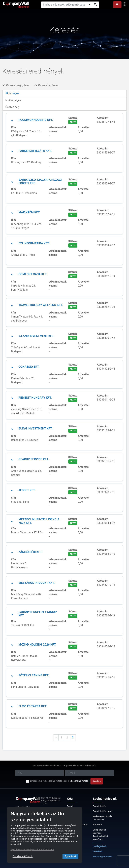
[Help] (125, 4)
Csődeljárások (100, 846)
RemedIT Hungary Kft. (35, 398)
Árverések (98, 851)
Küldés (97, 781)
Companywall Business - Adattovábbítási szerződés (100, 835)
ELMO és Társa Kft (33, 706)
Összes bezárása (46, 85)
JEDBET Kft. (27, 490)
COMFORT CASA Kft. (33, 274)
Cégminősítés (99, 806)
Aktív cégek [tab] (12, 93)
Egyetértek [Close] (70, 856)
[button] (117, 5)
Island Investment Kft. (36, 336)
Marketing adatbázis (103, 857)
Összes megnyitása (16, 85)
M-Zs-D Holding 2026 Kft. (37, 645)
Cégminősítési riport (102, 811)
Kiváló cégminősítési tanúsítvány (103, 818)
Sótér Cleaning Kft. (34, 675)
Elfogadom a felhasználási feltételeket (48, 781)
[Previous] (56, 738)
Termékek (98, 825)
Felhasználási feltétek (79, 781)
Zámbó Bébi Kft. (30, 552)
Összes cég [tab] (12, 107)
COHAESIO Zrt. (29, 367)
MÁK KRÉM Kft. (29, 212)
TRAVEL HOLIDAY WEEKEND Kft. (41, 305)
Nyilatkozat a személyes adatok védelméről (32, 849)
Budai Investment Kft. (35, 428)
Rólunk (70, 806)
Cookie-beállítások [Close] (23, 856)
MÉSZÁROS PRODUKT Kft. (37, 583)
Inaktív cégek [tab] (13, 100)
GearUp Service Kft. (34, 459)
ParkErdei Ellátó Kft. (35, 151)
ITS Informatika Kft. (34, 243)
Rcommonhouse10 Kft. (36, 120)
